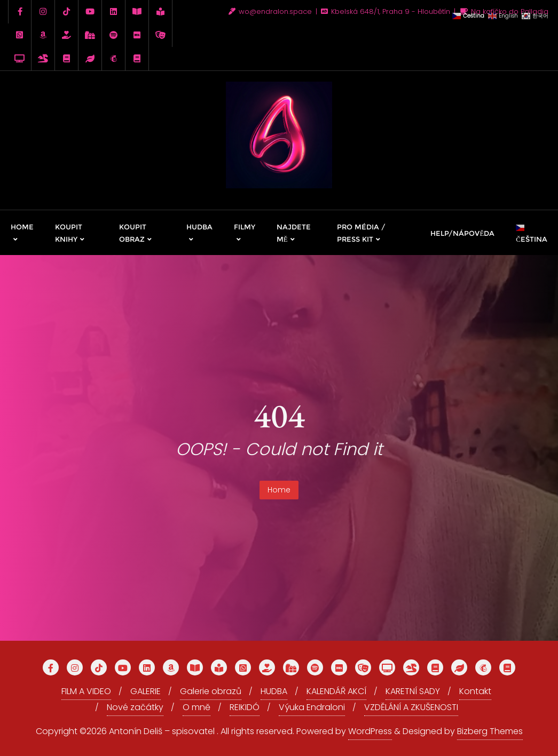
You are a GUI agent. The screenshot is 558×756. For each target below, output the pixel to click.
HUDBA (274, 691)
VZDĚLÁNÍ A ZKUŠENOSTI (411, 707)
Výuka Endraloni (312, 707)
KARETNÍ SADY (413, 691)
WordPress (370, 731)
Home (279, 490)
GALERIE (146, 691)
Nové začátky (135, 707)
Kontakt (475, 691)
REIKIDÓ (245, 707)
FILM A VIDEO (86, 691)
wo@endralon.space (271, 11)
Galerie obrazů (211, 691)
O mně (197, 707)
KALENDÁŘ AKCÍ (336, 691)
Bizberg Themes (490, 731)
